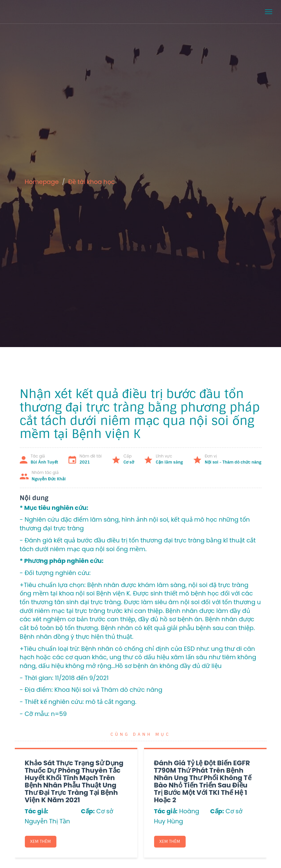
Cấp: (88, 811)
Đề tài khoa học (91, 182)
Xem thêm (41, 841)
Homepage (42, 182)
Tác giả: (37, 811)
